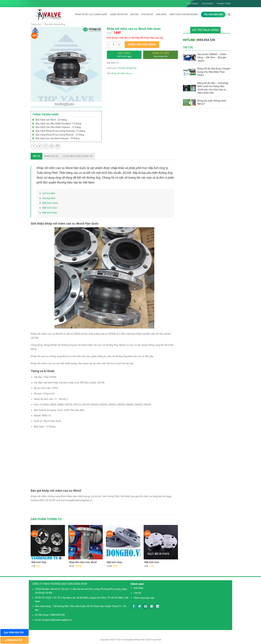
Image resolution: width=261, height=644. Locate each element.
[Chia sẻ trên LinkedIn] (58, 146)
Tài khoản (207, 4)
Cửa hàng (192, 4)
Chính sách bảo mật (144, 598)
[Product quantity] (114, 45)
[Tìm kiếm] (229, 14)
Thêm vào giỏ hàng (142, 45)
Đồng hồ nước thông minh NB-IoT (212, 102)
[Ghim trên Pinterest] (52, 146)
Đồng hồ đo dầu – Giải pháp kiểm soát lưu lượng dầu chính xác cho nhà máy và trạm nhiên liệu (213, 88)
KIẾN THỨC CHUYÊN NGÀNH (184, 14)
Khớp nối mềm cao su (122, 73)
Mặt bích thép (50, 213)
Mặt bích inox (50, 208)
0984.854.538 (206, 40)
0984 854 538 (14, 640)
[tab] (36, 156)
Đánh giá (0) (52, 156)
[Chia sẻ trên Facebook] (34, 146)
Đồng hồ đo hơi (119, 14)
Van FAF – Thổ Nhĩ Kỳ (142, 14)
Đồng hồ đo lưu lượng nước (91, 14)
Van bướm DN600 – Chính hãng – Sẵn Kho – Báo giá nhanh (212, 58)
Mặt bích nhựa (50, 203)
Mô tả (36, 156)
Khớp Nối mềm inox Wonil (83, 562)
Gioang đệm (49, 198)
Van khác (161, 14)
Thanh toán (223, 4)
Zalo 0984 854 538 (14, 633)
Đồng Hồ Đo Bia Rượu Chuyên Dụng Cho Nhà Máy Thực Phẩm (214, 72)
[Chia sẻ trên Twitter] (40, 146)
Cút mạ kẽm (49, 193)
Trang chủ (36, 24)
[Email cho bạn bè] (46, 146)
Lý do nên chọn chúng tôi (78, 156)
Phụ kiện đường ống (55, 24)
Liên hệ (137, 593)
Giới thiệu (138, 588)
